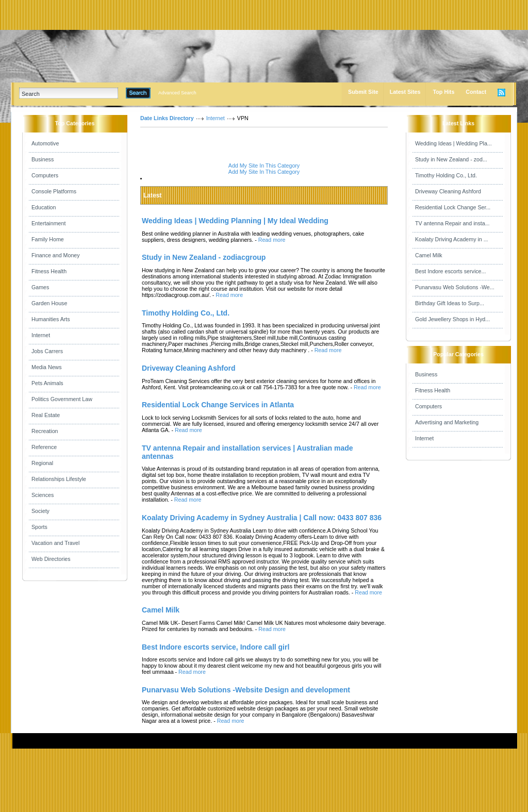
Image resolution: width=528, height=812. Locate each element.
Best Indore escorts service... (450, 271)
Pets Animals (47, 383)
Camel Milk (429, 255)
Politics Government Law (62, 399)
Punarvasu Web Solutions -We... (455, 287)
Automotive (45, 143)
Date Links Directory (167, 118)
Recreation (45, 431)
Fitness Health (49, 271)
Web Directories (51, 559)
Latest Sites (405, 92)
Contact (476, 92)
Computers (45, 175)
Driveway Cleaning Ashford (448, 191)
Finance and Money (56, 255)
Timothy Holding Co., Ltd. (446, 175)
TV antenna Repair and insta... (452, 223)
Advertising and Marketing (447, 422)
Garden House (49, 303)
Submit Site (363, 92)
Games (40, 287)
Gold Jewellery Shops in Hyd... (452, 319)
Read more (272, 240)
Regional (42, 463)
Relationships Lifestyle (59, 479)
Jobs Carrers (47, 351)
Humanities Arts (51, 319)
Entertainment (48, 223)
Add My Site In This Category (264, 165)
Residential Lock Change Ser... (453, 207)
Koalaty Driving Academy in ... (452, 239)
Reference (44, 447)
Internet (41, 335)
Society (40, 511)
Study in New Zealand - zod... (451, 159)
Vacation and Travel (55, 543)
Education (44, 207)
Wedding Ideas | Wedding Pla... (453, 143)
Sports (39, 527)
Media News (47, 367)
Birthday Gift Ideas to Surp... (450, 303)
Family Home (48, 239)
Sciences (43, 495)
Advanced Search (177, 93)
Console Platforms (54, 191)
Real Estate (46, 415)
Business (43, 159)
